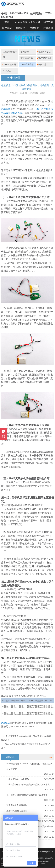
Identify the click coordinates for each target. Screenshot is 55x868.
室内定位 (25, 52)
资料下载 (34, 28)
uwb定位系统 (21, 22)
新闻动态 (21, 28)
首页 (7, 22)
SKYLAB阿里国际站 (39, 858)
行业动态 (7, 71)
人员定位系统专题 (10, 54)
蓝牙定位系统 (34, 23)
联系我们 (48, 28)
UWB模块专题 (27, 65)
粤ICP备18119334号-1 (43, 862)
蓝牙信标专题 (27, 58)
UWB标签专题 (9, 65)
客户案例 (7, 28)
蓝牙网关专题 (44, 52)
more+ (51, 757)
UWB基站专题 (45, 58)
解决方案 (48, 22)
